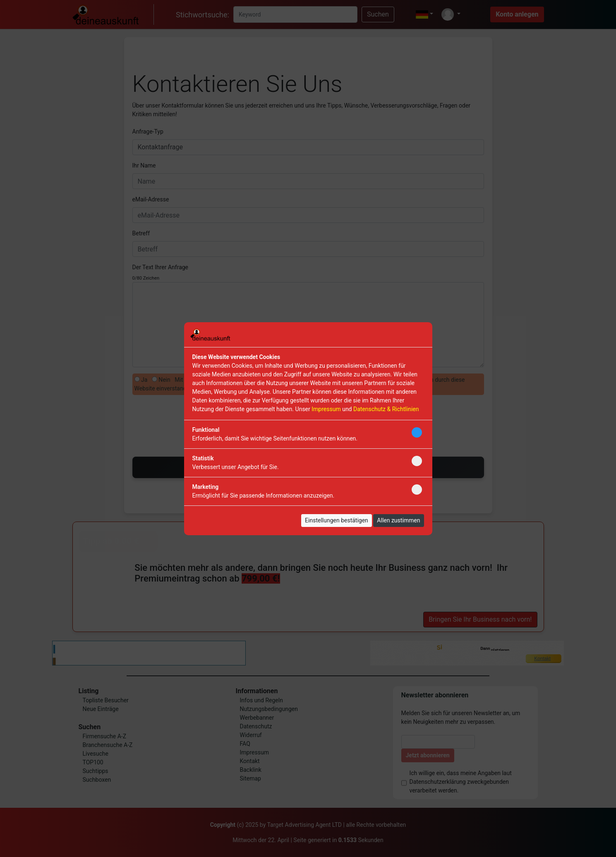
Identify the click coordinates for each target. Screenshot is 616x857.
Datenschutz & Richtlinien (386, 409)
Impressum (326, 409)
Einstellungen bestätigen (337, 520)
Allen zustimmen (398, 520)
